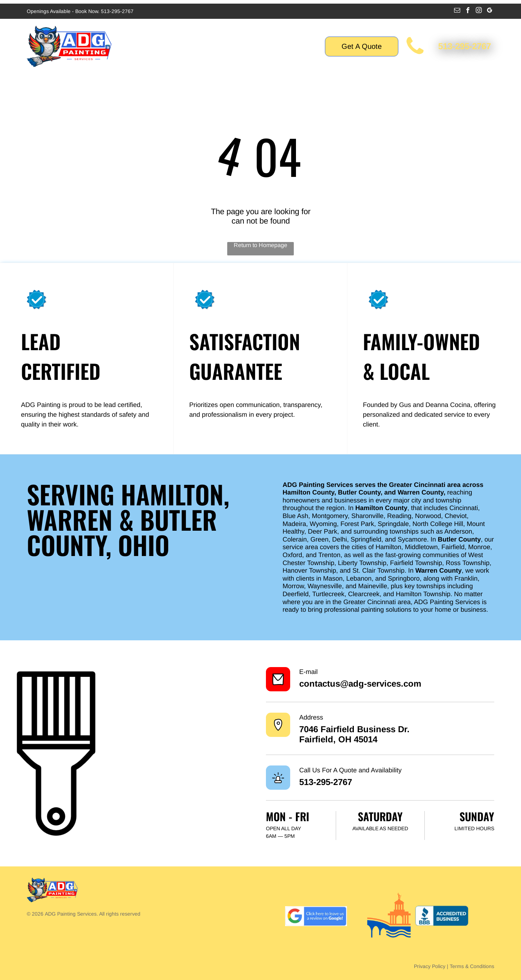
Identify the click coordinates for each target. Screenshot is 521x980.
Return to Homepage (260, 245)
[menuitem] (147, 46)
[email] (457, 11)
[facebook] (468, 11)
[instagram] (479, 11)
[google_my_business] (490, 11)
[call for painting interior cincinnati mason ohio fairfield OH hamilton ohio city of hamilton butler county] (415, 55)
